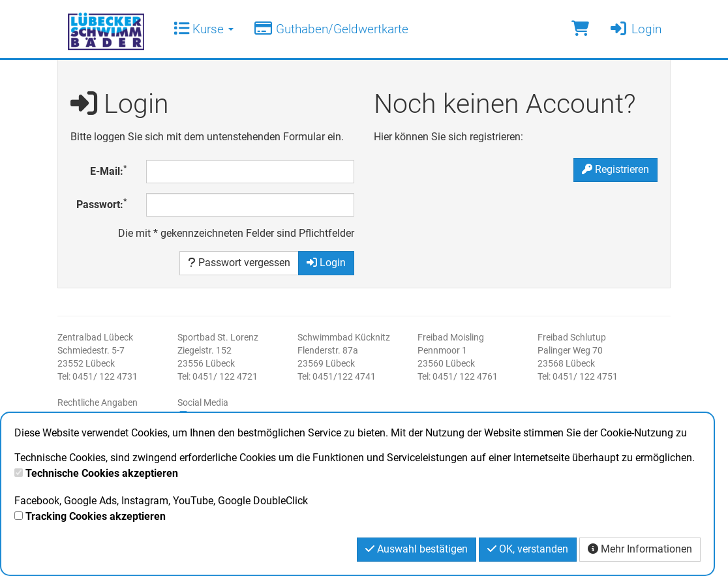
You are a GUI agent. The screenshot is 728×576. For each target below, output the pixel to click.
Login (635, 29)
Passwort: (101, 204)
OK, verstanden (528, 549)
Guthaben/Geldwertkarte (331, 29)
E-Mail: (108, 171)
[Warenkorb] (580, 29)
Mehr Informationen (640, 549)
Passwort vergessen (239, 263)
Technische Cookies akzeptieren (102, 473)
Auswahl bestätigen (417, 549)
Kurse (204, 29)
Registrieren (615, 169)
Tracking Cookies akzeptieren (96, 516)
